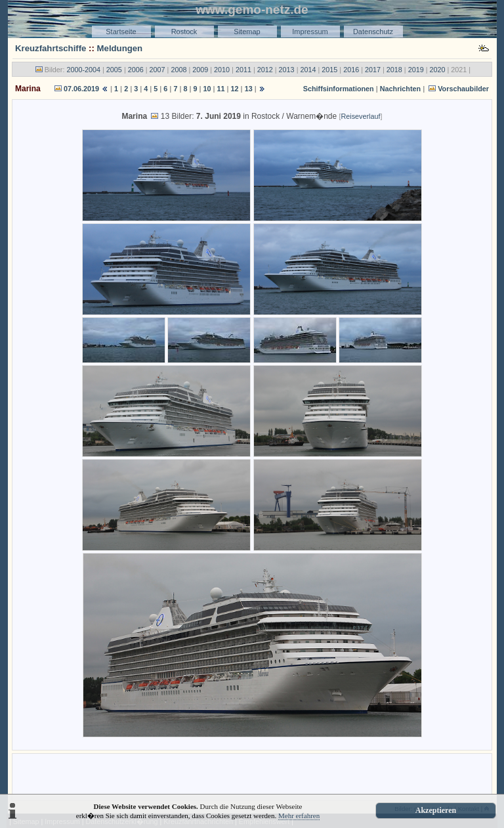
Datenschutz (373, 32)
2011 (243, 70)
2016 (351, 70)
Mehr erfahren (299, 816)
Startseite (121, 32)
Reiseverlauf (361, 116)
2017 (373, 70)
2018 (394, 70)
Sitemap (247, 32)
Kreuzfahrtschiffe (51, 48)
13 (249, 89)
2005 (114, 70)
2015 (329, 70)
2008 (178, 70)
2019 (416, 70)
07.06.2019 (81, 89)
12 (235, 89)
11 (221, 89)
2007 (157, 70)
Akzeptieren (436, 810)
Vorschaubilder (463, 89)
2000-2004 (83, 70)
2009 (200, 70)
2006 (136, 70)
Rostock (184, 32)
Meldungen (120, 48)
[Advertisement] (252, 776)
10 (207, 89)
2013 (287, 70)
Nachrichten (400, 89)
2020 (438, 70)
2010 (222, 70)
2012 (265, 70)
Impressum (310, 32)
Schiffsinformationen (339, 89)
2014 (308, 70)
